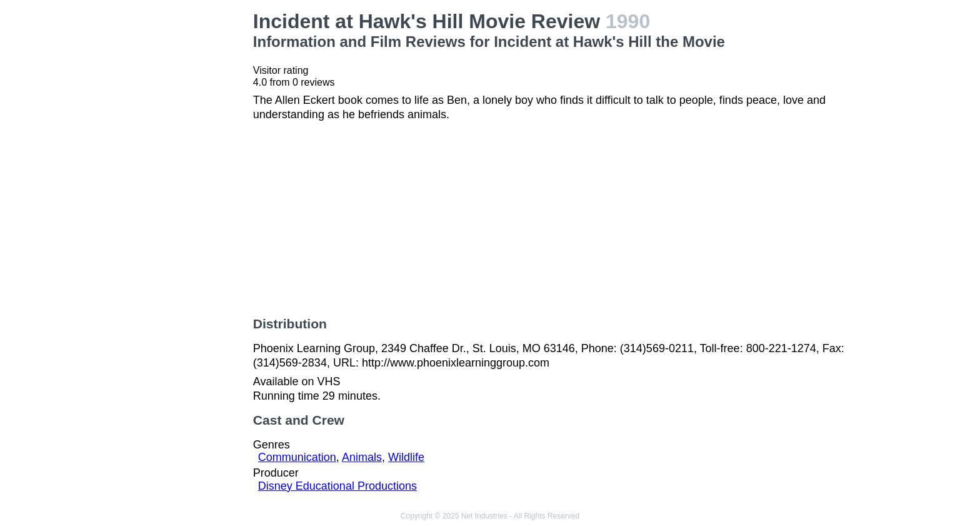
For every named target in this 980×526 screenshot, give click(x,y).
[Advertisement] (170, 198)
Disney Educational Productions (337, 486)
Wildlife (406, 457)
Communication (297, 457)
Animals (362, 457)
